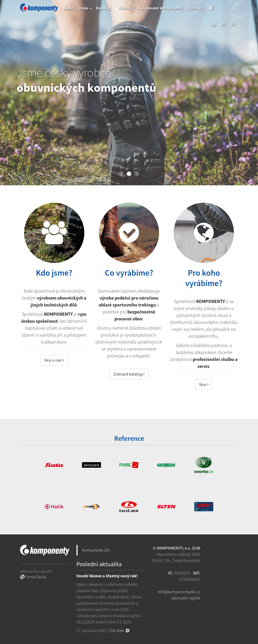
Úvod (69, 8)
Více (204, 384)
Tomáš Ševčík (36, 577)
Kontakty (196, 8)
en (233, 24)
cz (214, 24)
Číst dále (119, 630)
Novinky (126, 8)
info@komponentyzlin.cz (179, 592)
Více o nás (54, 360)
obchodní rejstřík (186, 598)
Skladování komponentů (161, 8)
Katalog (105, 8)
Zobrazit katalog (129, 374)
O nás (85, 8)
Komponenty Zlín (96, 550)
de (223, 24)
